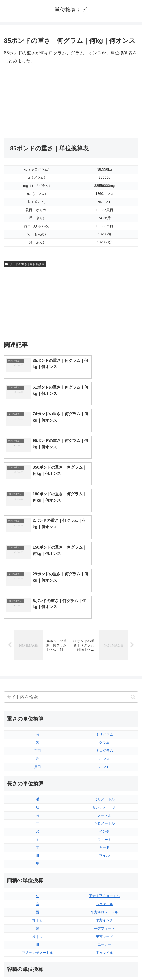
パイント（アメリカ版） (104, 885)
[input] (71, 565)
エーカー (104, 812)
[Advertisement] (38, 102)
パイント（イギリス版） (104, 877)
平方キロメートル (104, 780)
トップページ (37, 964)
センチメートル (104, 675)
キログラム (104, 619)
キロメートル (104, 691)
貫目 (38, 635)
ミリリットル (38, 893)
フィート (104, 707)
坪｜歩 (38, 788)
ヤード (104, 716)
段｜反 (38, 804)
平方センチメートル (38, 820)
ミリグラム (104, 603)
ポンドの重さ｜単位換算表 (25, 264)
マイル (104, 724)
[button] (133, 565)
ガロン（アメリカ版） (104, 901)
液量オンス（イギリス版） (104, 853)
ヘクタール (104, 772)
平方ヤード (104, 804)
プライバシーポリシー (106, 964)
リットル (38, 901)
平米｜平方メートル (104, 764)
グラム (104, 611)
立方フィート (104, 869)
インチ (104, 699)
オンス (104, 627)
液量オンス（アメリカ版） (104, 861)
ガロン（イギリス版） (104, 893)
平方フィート (104, 796)
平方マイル (104, 820)
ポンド (104, 635)
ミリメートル (104, 667)
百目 (38, 619)
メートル (104, 683)
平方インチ (104, 788)
